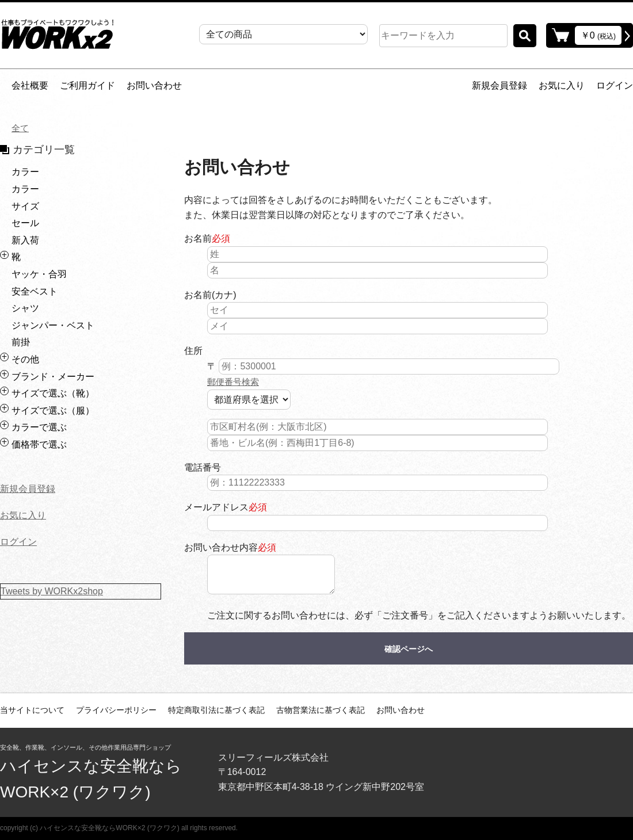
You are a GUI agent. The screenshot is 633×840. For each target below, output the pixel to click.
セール (25, 223)
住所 (193, 351)
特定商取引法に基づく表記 (216, 710)
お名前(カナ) (210, 295)
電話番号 (203, 467)
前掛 (21, 342)
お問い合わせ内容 (221, 547)
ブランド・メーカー (53, 377)
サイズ (25, 206)
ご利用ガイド (87, 85)
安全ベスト (35, 291)
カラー (25, 172)
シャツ (25, 308)
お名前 (198, 238)
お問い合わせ (154, 85)
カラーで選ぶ (39, 427)
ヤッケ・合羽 (39, 274)
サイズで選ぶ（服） (53, 411)
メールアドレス (216, 507)
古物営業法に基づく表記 (321, 710)
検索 (525, 36)
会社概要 (30, 85)
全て (21, 128)
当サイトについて (32, 710)
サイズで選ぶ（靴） (53, 393)
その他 (25, 359)
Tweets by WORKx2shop (52, 591)
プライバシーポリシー (116, 710)
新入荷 (25, 240)
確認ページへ (409, 649)
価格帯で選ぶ (39, 444)
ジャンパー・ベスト (53, 325)
